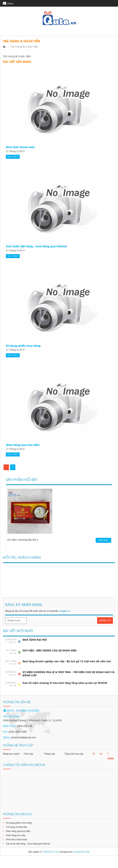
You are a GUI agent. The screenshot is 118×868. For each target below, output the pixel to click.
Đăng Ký (105, 621)
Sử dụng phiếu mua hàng (23, 346)
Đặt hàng (106, 540)
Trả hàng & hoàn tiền (16, 827)
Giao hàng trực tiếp (16, 835)
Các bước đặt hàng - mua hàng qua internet (36, 247)
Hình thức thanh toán (20, 147)
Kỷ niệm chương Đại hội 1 (23, 540)
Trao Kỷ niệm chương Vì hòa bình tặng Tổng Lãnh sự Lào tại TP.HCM (65, 683)
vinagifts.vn (65, 611)
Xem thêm (13, 157)
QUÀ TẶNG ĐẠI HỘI (35, 640)
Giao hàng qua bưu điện (23, 445)
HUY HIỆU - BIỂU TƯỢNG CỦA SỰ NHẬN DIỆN (50, 651)
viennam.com (81, 852)
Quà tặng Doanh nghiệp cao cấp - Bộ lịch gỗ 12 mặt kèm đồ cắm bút (67, 661)
